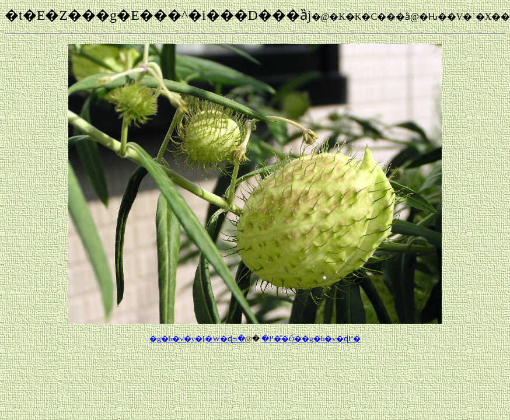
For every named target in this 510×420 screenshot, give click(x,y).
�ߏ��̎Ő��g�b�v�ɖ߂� (296, 339)
